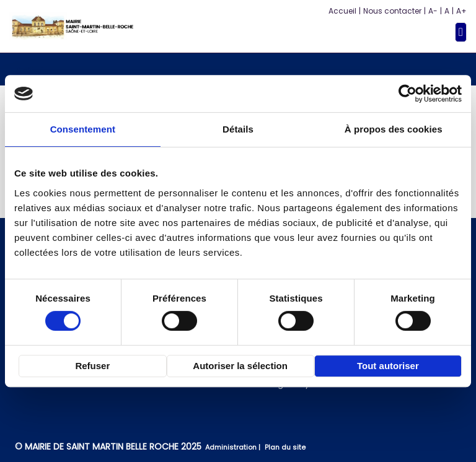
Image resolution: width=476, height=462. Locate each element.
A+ (461, 11)
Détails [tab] (238, 129)
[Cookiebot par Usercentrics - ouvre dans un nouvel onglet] (408, 94)
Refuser (92, 366)
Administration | (234, 447)
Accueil (342, 11)
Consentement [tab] (83, 129)
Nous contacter (392, 11)
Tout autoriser (388, 366)
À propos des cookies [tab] (394, 129)
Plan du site (285, 447)
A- (433, 11)
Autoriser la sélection (240, 366)
